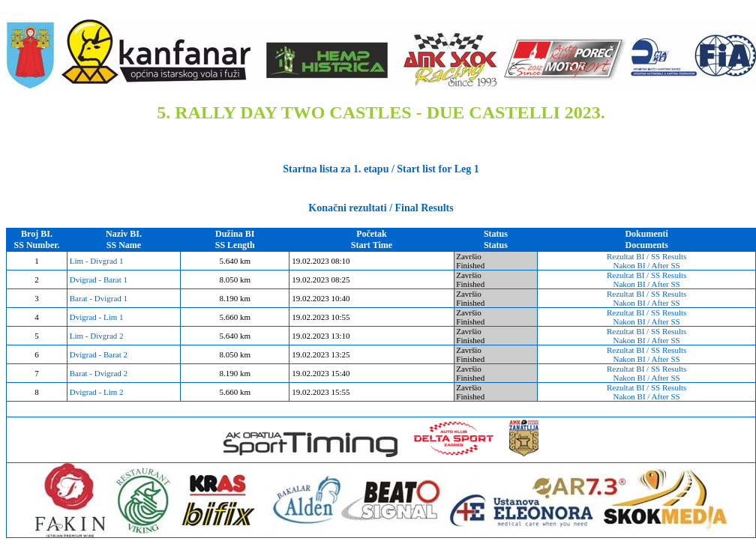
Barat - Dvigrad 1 (97, 298)
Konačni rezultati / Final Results (381, 208)
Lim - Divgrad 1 (96, 261)
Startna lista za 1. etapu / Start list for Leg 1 (381, 169)
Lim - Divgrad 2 (96, 336)
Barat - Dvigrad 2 (97, 373)
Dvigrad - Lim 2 (96, 392)
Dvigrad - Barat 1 (97, 279)
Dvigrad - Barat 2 (97, 354)
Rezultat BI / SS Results (646, 256)
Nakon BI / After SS (647, 265)
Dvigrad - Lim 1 (96, 317)
